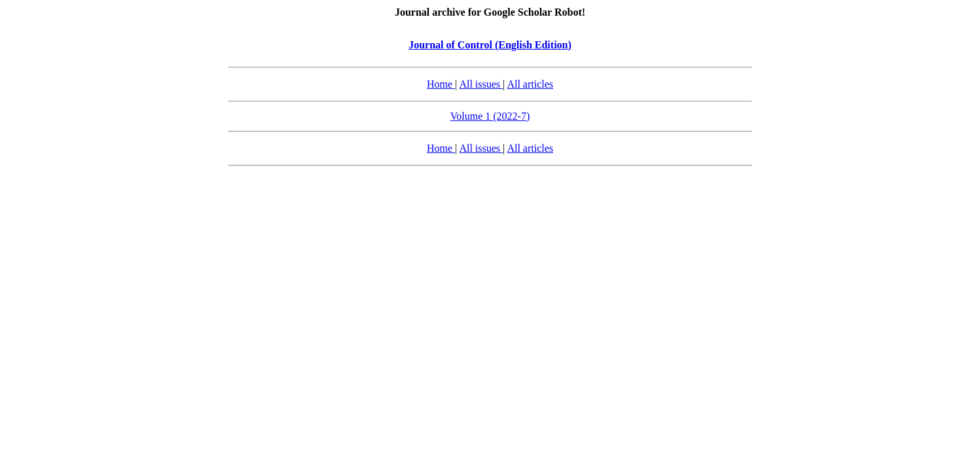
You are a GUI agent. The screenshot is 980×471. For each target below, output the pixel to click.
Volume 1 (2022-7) (490, 116)
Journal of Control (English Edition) (490, 45)
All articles (530, 84)
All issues (481, 84)
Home (441, 84)
